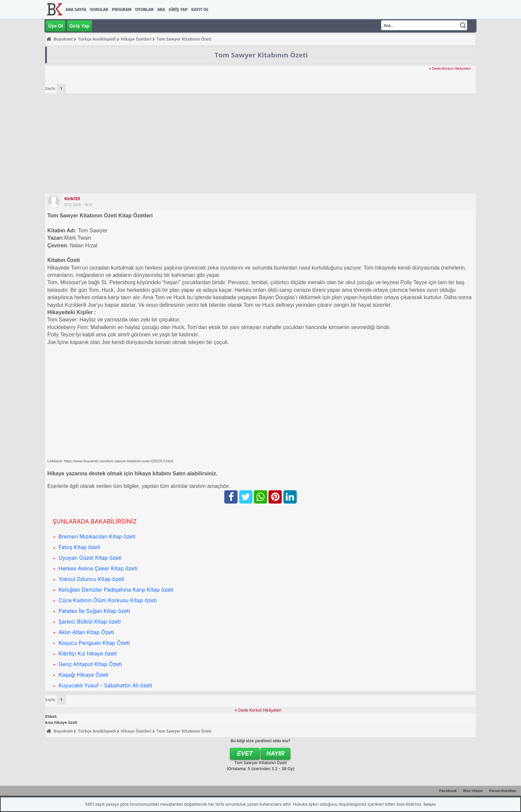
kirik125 (72, 199)
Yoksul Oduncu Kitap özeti (91, 579)
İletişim (430, 804)
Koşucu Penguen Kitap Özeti (94, 643)
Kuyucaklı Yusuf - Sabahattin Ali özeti (105, 685)
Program (122, 9)
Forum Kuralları (503, 791)
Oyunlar (145, 9)
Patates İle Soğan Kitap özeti (94, 611)
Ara (161, 9)
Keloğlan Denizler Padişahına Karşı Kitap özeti (116, 590)
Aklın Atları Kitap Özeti (86, 632)
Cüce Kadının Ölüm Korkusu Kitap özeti (107, 600)
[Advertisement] (260, 143)
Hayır (276, 754)
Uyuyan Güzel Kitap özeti (90, 558)
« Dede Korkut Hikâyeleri (450, 69)
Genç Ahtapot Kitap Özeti (90, 664)
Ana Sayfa (76, 9)
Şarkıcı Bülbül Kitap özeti (90, 622)
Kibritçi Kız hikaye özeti (88, 653)
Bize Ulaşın (473, 791)
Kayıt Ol (200, 9)
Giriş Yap (178, 9)
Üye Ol (55, 26)
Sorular (99, 9)
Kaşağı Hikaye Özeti (83, 675)
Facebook (448, 791)
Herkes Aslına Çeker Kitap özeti (98, 568)
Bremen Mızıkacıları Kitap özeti (97, 536)
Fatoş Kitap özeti (79, 547)
